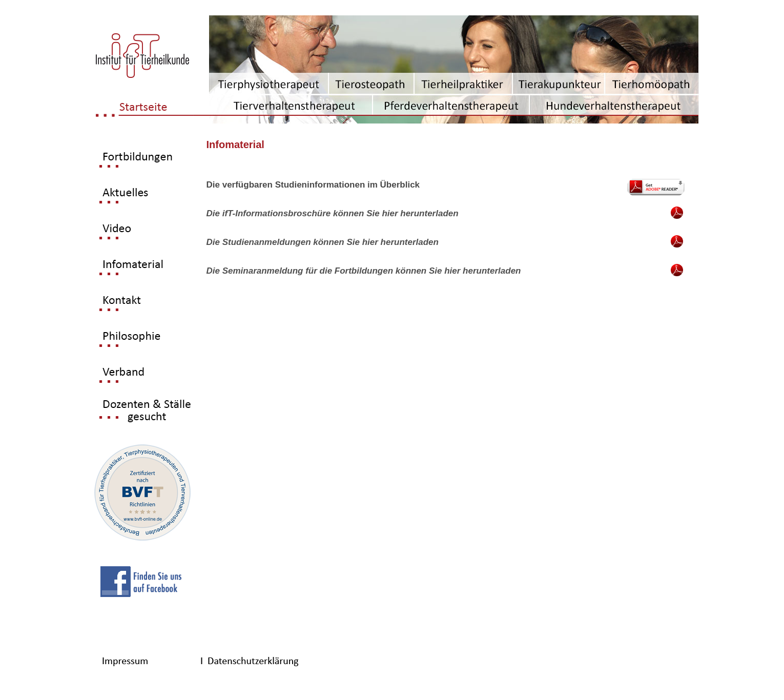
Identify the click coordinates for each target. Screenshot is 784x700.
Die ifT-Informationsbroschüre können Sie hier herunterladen (333, 213)
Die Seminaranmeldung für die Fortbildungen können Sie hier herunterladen (364, 271)
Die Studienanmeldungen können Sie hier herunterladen (323, 242)
